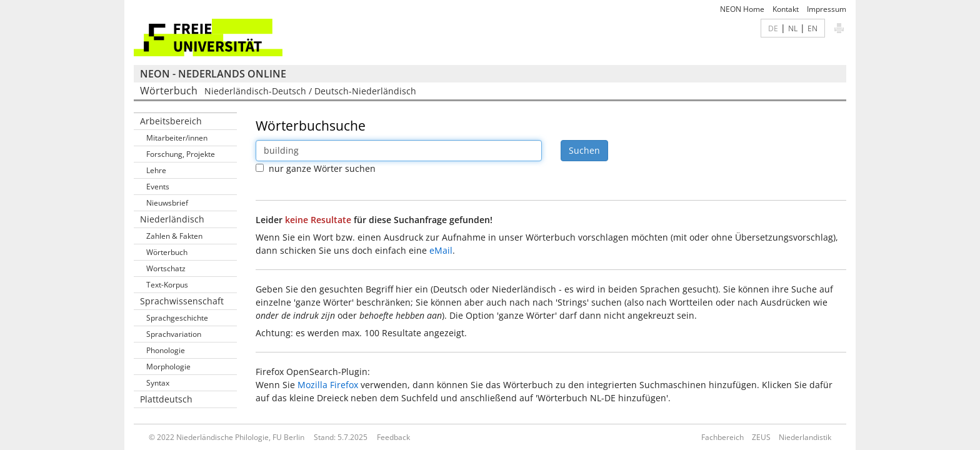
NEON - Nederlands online (213, 74)
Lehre (156, 170)
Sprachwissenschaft (182, 301)
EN (812, 28)
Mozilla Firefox (328, 385)
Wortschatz (166, 268)
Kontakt (786, 9)
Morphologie (168, 367)
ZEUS (761, 437)
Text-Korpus (167, 285)
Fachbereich (722, 437)
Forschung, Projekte (181, 154)
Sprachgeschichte (177, 318)
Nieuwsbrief (167, 203)
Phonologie (166, 350)
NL (793, 28)
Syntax (158, 383)
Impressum (827, 9)
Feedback (393, 437)
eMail (441, 250)
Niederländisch (172, 219)
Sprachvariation (174, 334)
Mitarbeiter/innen (177, 138)
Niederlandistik (805, 437)
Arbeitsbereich (171, 121)
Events (158, 187)
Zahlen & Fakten (174, 236)
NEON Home (742, 9)
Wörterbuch (167, 252)
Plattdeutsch (166, 399)
